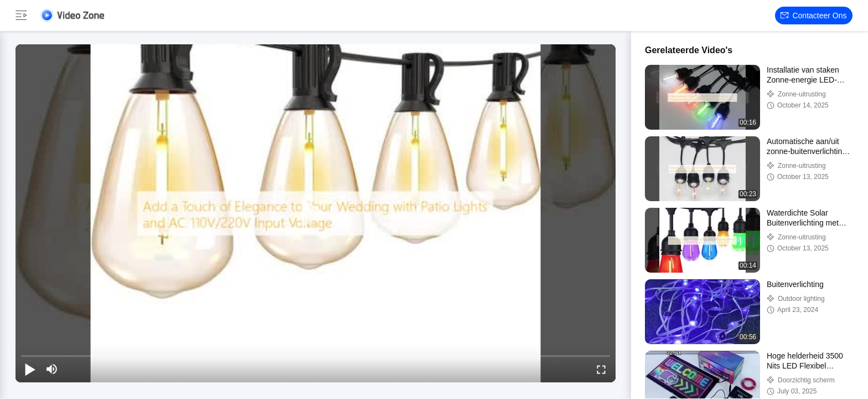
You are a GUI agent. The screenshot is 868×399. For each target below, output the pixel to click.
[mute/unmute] (52, 369)
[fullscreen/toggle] (601, 369)
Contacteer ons (813, 16)
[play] (316, 213)
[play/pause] (30, 369)
